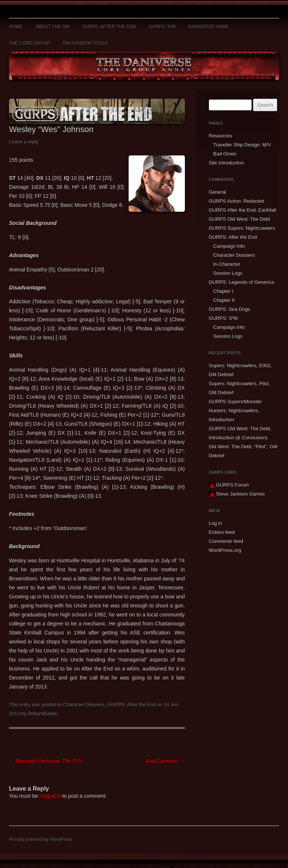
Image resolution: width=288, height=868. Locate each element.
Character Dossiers (84, 704)
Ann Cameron (165, 761)
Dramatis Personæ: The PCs (46, 761)
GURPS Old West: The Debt (240, 219)
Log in (215, 523)
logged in (50, 796)
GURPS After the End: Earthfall (243, 210)
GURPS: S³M (162, 27)
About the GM (52, 27)
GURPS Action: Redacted (237, 201)
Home (16, 27)
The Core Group (29, 43)
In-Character (227, 264)
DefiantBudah (43, 714)
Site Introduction (226, 163)
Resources (220, 136)
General (217, 192)
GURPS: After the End (109, 27)
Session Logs (228, 273)
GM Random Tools (85, 43)
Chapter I (223, 291)
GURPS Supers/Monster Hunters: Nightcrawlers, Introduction (235, 411)
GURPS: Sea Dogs (230, 309)
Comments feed (226, 541)
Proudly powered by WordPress (41, 839)
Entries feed (222, 532)
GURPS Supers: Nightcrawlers (242, 228)
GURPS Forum (229, 485)
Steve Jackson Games (237, 494)
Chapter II (224, 300)
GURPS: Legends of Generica (241, 282)
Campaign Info (229, 246)
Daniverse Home (209, 27)
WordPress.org (225, 550)
